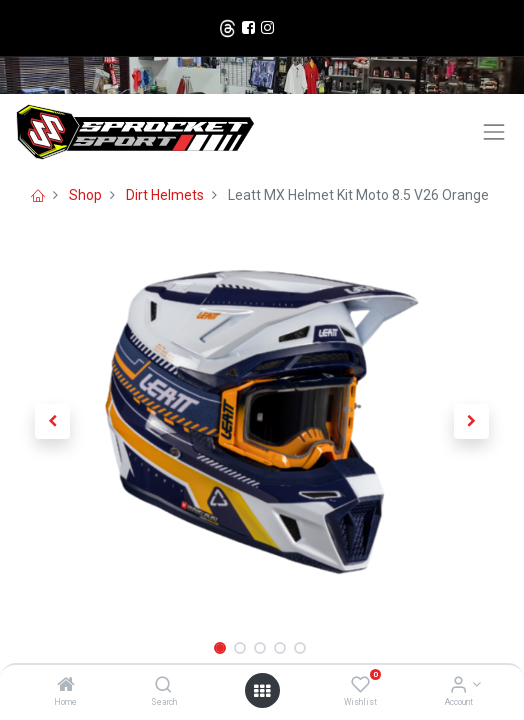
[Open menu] (262, 691)
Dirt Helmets (165, 195)
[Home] (66, 686)
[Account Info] (458, 686)
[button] (52, 422)
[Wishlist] (360, 686)
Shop (85, 195)
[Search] (163, 686)
